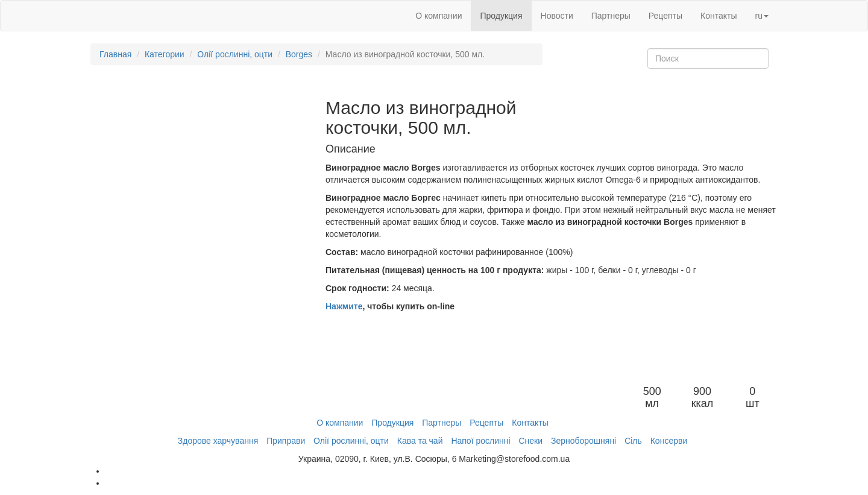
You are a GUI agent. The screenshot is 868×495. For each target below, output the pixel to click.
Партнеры (611, 16)
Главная (115, 54)
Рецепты (665, 16)
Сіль (633, 441)
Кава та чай (420, 441)
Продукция (501, 16)
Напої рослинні (480, 441)
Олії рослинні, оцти (235, 54)
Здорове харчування (218, 441)
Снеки (530, 441)
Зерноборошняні (583, 441)
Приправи (286, 441)
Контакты (719, 16)
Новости (557, 16)
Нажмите (344, 306)
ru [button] (762, 16)
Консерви (669, 441)
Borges (299, 54)
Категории (165, 54)
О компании (439, 16)
